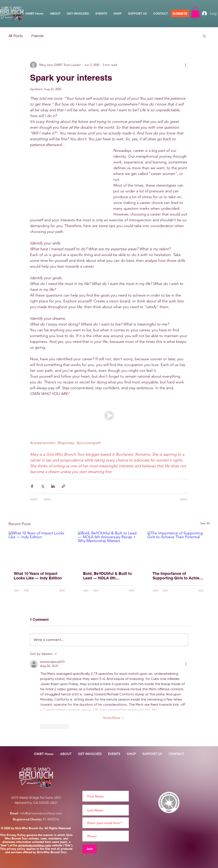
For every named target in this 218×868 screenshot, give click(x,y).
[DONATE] (180, 13)
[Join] (90, 849)
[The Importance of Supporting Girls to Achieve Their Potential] (179, 549)
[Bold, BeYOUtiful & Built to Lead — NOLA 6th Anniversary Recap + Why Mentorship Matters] (109, 549)
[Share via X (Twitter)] (42, 486)
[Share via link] (63, 486)
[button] (195, 12)
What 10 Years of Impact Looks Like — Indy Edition (38, 576)
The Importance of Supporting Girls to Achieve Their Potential (178, 576)
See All (205, 523)
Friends (37, 36)
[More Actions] (186, 664)
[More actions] (186, 65)
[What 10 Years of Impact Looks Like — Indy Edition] (40, 549)
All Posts (16, 36)
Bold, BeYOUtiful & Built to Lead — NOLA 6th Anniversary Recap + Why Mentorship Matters (107, 576)
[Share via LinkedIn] (53, 486)
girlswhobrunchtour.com (35, 845)
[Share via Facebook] (32, 486)
